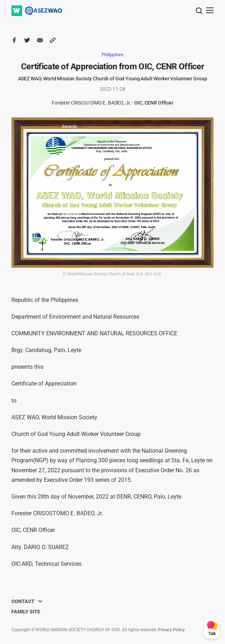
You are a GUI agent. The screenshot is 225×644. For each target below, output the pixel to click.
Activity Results (83, 62)
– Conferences (77, 100)
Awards (70, 126)
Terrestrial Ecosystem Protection (95, 10)
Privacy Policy (171, 630)
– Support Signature (82, 86)
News (68, 162)
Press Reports (76, 140)
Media (68, 189)
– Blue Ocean (76, 51)
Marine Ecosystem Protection (91, 37)
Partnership (74, 73)
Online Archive (76, 202)
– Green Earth (76, 24)
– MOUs (70, 113)
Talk (212, 634)
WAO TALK (73, 175)
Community (77, 151)
